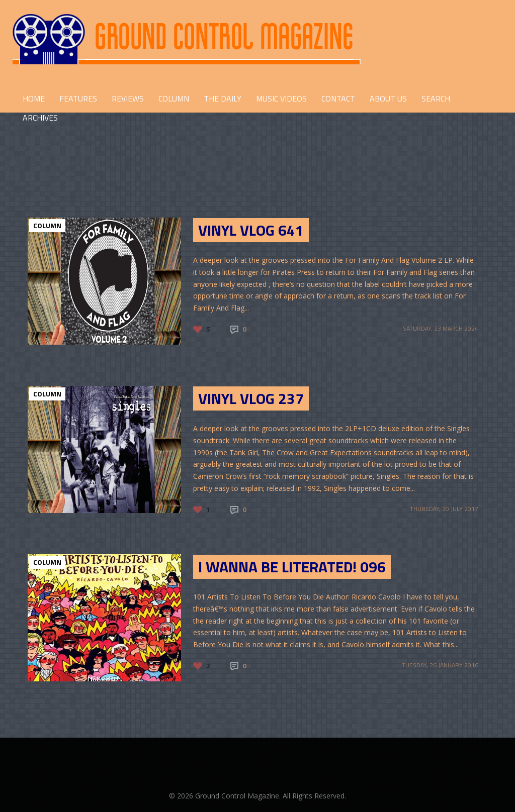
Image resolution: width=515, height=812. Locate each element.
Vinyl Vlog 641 (251, 230)
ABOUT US (388, 98)
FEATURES (78, 98)
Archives (40, 118)
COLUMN (174, 98)
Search (436, 98)
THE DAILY (223, 98)
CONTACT (338, 98)
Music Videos (281, 98)
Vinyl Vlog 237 (251, 398)
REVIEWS (128, 98)
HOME (34, 98)
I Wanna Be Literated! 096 (292, 567)
